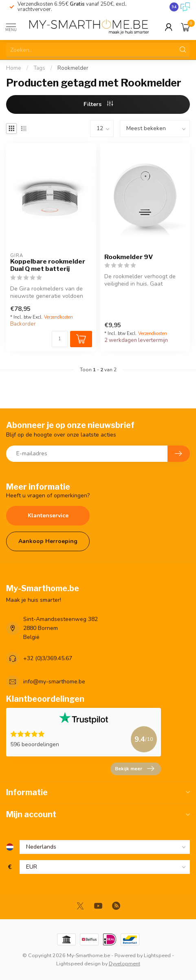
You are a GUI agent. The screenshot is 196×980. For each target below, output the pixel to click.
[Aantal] (60, 339)
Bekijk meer (134, 769)
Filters (98, 104)
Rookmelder (73, 68)
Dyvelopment (124, 963)
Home (14, 68)
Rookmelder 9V (129, 257)
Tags (39, 68)
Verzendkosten (58, 317)
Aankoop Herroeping (48, 541)
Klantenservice (48, 515)
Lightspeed (157, 955)
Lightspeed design (78, 963)
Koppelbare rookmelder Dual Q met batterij (48, 265)
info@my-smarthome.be (54, 682)
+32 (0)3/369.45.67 (48, 658)
